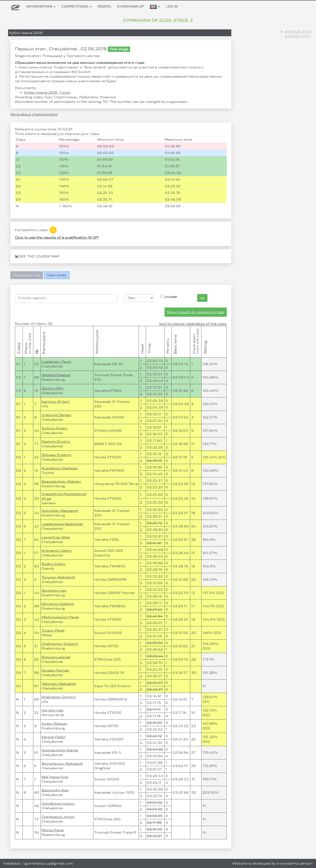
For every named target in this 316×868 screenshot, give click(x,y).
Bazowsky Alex (55, 790)
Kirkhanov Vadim (57, 550)
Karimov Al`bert (56, 402)
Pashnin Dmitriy (56, 441)
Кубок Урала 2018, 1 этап (47, 92)
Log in (172, 6)
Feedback (12, 863)
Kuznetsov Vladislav (60, 468)
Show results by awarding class (196, 312)
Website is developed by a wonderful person (273, 863)
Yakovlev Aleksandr (59, 684)
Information (41, 6)
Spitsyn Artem (55, 428)
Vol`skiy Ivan (53, 710)
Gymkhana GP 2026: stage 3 (158, 20)
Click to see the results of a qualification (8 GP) (57, 237)
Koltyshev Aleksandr (60, 511)
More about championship (34, 114)
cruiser (169, 297)
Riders (104, 6)
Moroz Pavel (53, 830)
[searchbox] (66, 298)
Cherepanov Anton (58, 817)
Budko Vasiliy (54, 564)
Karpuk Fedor (54, 737)
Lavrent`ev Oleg (56, 537)
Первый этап (298, 32)
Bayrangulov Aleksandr (62, 763)
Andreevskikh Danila (60, 750)
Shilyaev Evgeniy (56, 455)
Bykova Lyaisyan (56, 657)
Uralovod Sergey (56, 415)
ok (202, 298)
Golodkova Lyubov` (59, 803)
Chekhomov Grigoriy (60, 644)
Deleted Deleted (56, 375)
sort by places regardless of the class (193, 323)
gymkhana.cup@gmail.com (49, 863)
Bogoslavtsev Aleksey (61, 481)
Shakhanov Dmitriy (59, 697)
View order (57, 275)
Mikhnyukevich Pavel (60, 617)
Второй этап (298, 36)
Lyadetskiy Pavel (56, 362)
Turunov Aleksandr (59, 577)
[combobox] (66, 298)
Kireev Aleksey (55, 724)
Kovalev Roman (55, 670)
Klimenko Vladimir (58, 604)
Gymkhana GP (130, 6)
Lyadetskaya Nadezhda (62, 524)
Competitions (77, 6)
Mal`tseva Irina (55, 777)
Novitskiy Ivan (54, 590)
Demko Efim (53, 388)
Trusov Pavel (53, 630)
